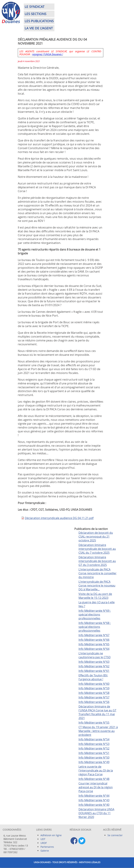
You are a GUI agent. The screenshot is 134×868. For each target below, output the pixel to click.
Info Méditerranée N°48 (94, 779)
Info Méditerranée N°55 (94, 723)
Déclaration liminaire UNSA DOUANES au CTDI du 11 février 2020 (96, 813)
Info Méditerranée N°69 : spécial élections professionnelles (95, 615)
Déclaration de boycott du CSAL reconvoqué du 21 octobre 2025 (96, 537)
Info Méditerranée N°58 (94, 693)
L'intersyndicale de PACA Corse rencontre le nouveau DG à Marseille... (97, 585)
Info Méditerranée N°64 (94, 649)
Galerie (45, 851)
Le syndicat (35, 7)
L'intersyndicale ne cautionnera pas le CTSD (95, 655)
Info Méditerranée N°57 (94, 697)
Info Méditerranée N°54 (94, 739)
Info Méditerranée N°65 (94, 644)
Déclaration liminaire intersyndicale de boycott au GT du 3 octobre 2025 (97, 561)
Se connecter (115, 835)
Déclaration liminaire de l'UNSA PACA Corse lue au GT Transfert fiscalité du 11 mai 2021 (97, 712)
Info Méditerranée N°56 (94, 702)
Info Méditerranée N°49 (94, 762)
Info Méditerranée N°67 (94, 635)
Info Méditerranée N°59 (94, 688)
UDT (43, 839)
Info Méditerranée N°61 (94, 671)
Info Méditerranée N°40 (94, 805)
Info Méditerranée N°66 (94, 640)
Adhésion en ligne (51, 835)
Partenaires (47, 847)
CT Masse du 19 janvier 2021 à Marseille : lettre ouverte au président (98, 731)
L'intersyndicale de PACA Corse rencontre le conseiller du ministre (98, 573)
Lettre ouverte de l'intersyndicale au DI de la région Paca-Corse (96, 770)
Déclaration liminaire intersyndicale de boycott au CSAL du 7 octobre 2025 (97, 549)
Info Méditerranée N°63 (94, 662)
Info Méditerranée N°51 (94, 753)
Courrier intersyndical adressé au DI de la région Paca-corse (96, 787)
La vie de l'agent (39, 28)
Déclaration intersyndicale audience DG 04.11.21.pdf (59, 518)
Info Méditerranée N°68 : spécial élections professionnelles (95, 627)
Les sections (35, 14)
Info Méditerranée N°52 (94, 748)
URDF (44, 843)
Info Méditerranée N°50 (94, 758)
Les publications (39, 21)
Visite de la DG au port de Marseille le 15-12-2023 (95, 596)
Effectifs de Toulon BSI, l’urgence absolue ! (93, 677)
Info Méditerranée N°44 (94, 796)
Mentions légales (90, 862)
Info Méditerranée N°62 (94, 666)
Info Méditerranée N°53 (94, 744)
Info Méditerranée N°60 (94, 684)
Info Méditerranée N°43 (94, 800)
